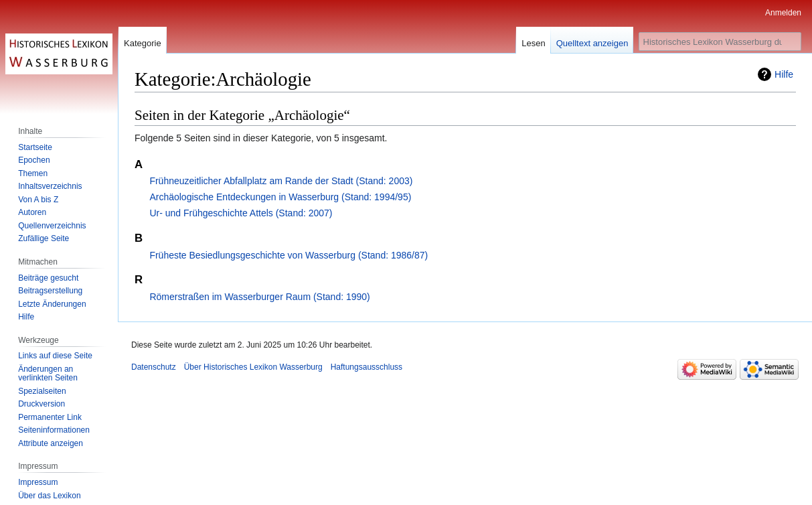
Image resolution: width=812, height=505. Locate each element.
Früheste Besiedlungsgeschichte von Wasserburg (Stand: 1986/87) (289, 255)
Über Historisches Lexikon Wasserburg (253, 367)
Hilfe (784, 74)
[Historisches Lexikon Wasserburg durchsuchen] (720, 42)
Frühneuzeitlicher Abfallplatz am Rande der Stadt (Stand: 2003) (281, 181)
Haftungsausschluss (367, 367)
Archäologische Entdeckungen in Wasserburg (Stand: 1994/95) (280, 197)
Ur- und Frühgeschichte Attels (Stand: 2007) (241, 213)
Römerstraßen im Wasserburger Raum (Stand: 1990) (259, 297)
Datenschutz (154, 367)
